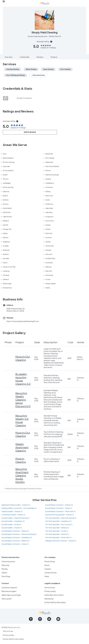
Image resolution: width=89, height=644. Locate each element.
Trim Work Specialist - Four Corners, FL (59, 525)
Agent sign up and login (11, 595)
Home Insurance (8, 562)
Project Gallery (14, 333)
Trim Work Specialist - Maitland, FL (57, 528)
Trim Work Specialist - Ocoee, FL (57, 531)
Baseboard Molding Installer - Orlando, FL (16, 505)
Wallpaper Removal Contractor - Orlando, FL (61, 541)
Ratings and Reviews (18, 111)
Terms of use (50, 588)
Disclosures (49, 599)
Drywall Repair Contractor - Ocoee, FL (15, 544)
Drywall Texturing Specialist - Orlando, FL (60, 515)
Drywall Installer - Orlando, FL (12, 528)
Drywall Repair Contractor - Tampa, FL (59, 508)
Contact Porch (51, 573)
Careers (48, 569)
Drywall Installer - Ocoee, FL (11, 525)
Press (47, 576)
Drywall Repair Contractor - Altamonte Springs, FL (19, 534)
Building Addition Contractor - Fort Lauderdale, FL (19, 508)
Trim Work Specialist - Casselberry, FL (58, 521)
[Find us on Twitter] (49, 619)
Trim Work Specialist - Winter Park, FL (58, 538)
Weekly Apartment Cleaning (22, 447)
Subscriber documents (54, 595)
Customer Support (9, 588)
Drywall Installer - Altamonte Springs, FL (16, 518)
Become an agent (9, 591)
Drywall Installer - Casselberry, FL (13, 521)
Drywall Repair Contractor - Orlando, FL (59, 505)
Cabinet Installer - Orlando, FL (12, 512)
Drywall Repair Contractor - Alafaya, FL (15, 531)
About (47, 565)
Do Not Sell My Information (55, 602)
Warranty (6, 565)
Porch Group (50, 562)
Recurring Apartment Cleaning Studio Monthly (22, 476)
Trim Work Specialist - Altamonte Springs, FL (61, 518)
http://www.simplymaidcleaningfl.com (23, 321)
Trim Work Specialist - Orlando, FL (57, 534)
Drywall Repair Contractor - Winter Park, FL (60, 512)
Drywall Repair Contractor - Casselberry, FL (17, 538)
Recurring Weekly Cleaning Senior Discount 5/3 (23, 400)
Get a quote (7, 599)
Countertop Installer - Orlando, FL (14, 515)
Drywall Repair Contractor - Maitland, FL (16, 541)
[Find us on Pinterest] (40, 619)
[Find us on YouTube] (58, 619)
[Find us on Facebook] (31, 619)
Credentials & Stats (17, 89)
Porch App (6, 576)
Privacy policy (50, 591)
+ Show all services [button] (38, 75)
